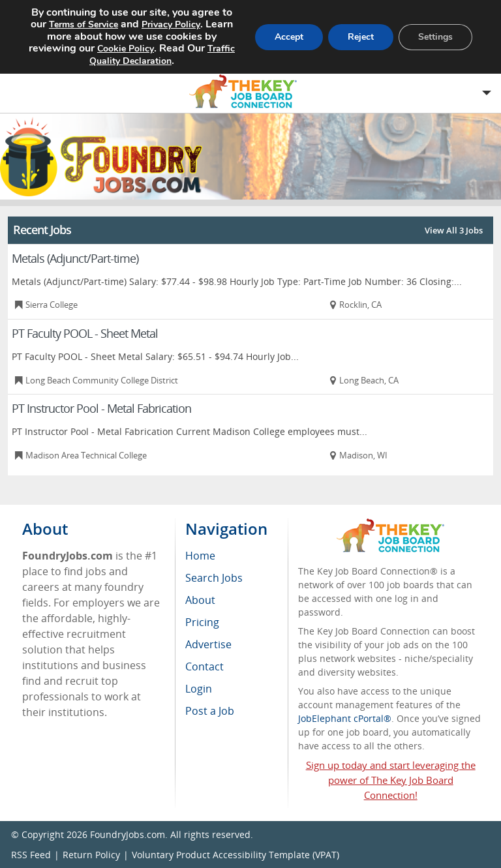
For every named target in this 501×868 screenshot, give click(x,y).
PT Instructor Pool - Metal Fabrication (101, 408)
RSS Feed (31, 855)
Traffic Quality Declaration (129, 59)
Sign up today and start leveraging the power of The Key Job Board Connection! (391, 780)
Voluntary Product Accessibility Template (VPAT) (235, 855)
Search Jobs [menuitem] (214, 578)
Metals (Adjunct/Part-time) (75, 258)
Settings (435, 36)
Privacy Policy (193, 24)
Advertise (208, 644)
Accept (285, 36)
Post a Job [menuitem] (210, 711)
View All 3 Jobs (454, 230)
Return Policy (91, 855)
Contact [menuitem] (205, 666)
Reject (359, 36)
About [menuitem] (200, 600)
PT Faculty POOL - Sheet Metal (85, 333)
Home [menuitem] (200, 556)
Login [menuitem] (199, 689)
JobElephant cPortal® (345, 718)
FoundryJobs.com (128, 834)
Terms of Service (101, 24)
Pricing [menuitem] (202, 622)
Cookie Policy (138, 48)
